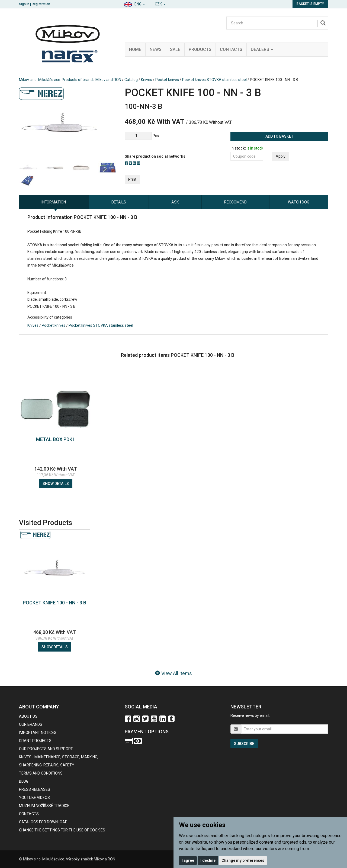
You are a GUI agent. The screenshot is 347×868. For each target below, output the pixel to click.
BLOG (24, 781)
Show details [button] (56, 484)
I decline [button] (208, 860)
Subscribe (244, 744)
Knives (147, 80)
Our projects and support (46, 749)
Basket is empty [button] (310, 4)
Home (135, 49)
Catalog (131, 80)
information (54, 202)
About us (28, 716)
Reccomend (235, 202)
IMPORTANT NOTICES (38, 733)
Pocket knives (167, 80)
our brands (31, 724)
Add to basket (279, 136)
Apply (281, 156)
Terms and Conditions (41, 773)
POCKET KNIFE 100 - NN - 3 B (54, 603)
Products (200, 49)
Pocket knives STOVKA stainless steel (214, 80)
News (156, 49)
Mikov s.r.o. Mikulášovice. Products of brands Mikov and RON (70, 80)
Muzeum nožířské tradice (44, 806)
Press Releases (35, 789)
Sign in (24, 4)
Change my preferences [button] (243, 860)
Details (119, 202)
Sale (175, 49)
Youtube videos (34, 798)
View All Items (173, 673)
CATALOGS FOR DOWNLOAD (43, 822)
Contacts (231, 49)
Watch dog (299, 202)
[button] (135, 3)
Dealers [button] (262, 49)
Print (132, 179)
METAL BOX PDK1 (56, 439)
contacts (29, 814)
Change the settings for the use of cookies (62, 830)
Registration (41, 4)
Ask (175, 202)
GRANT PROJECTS (35, 741)
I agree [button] (188, 860)
